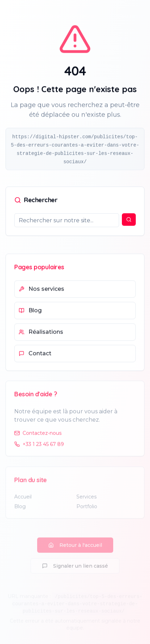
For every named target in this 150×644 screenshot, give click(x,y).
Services (86, 499)
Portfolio (87, 509)
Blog (20, 509)
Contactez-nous (38, 435)
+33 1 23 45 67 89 (39, 446)
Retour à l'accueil (75, 548)
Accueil (23, 499)
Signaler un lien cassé (75, 568)
